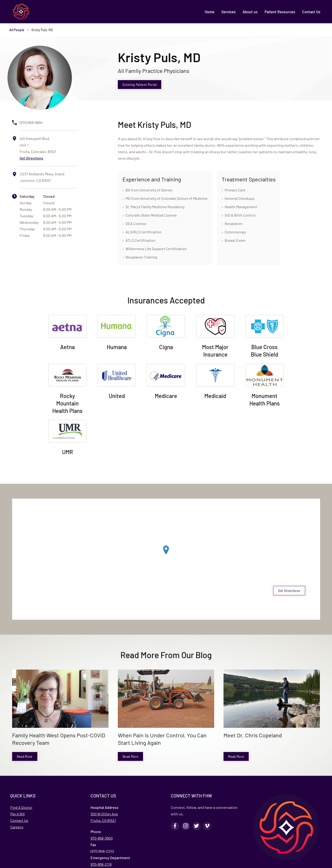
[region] (166, 555)
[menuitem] (210, 12)
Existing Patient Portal (140, 84)
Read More (25, 756)
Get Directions (31, 158)
